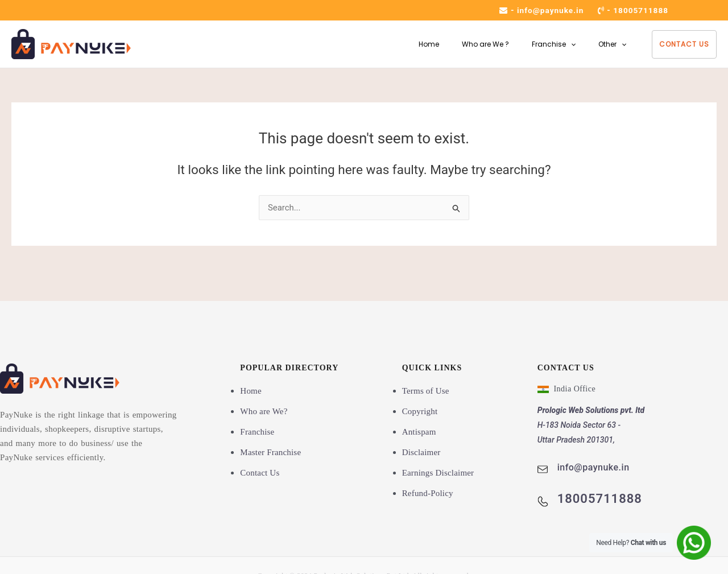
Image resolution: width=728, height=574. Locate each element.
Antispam (419, 432)
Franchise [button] (547, 44)
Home (413, 44)
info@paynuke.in (548, 10)
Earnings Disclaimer (438, 473)
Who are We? (264, 411)
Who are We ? (474, 44)
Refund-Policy (428, 493)
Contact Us (684, 44)
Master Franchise (270, 452)
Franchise (257, 432)
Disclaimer (421, 452)
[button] (564, 44)
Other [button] (610, 44)
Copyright (420, 411)
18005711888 (640, 10)
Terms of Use (426, 391)
